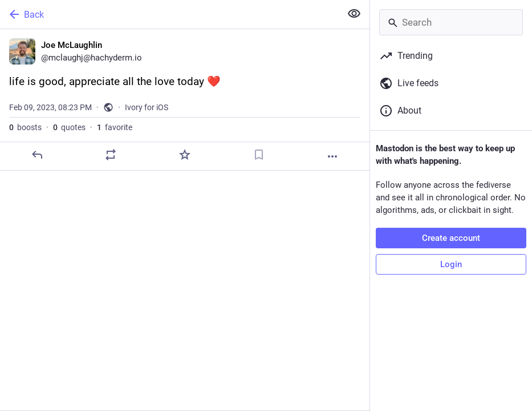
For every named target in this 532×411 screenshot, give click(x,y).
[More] (332, 156)
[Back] (169, 14)
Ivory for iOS (147, 107)
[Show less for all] (354, 14)
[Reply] (37, 155)
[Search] (451, 22)
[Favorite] (185, 155)
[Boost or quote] (111, 155)
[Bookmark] (259, 155)
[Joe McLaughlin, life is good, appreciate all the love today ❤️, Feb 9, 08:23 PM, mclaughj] (185, 100)
